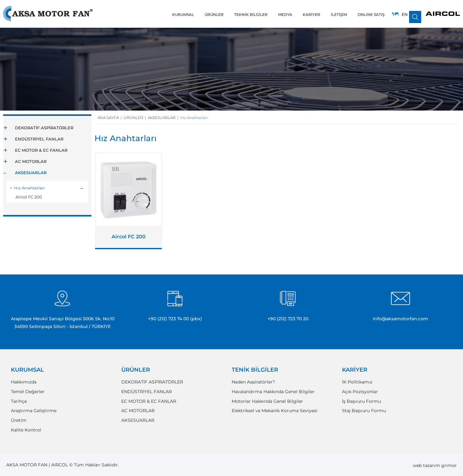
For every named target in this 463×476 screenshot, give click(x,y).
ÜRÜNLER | (136, 118)
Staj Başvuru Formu (364, 411)
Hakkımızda (24, 382)
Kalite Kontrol (26, 430)
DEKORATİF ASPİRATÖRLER (44, 128)
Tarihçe (19, 401)
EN (405, 14)
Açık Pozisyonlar (360, 392)
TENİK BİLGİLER (255, 370)
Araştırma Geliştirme (34, 411)
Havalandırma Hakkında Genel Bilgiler (273, 392)
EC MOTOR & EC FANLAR (41, 150)
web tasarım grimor (435, 465)
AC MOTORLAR (31, 161)
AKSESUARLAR (31, 173)
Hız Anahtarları (29, 188)
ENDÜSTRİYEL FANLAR (39, 139)
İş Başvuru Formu (362, 401)
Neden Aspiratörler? (253, 382)
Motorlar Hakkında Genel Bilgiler (267, 401)
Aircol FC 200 (29, 197)
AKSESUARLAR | (164, 118)
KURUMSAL (27, 370)
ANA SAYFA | (111, 118)
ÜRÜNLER (136, 370)
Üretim (19, 420)
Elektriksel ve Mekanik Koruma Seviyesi (275, 411)
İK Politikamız (357, 382)
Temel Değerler (28, 392)
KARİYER (355, 370)
